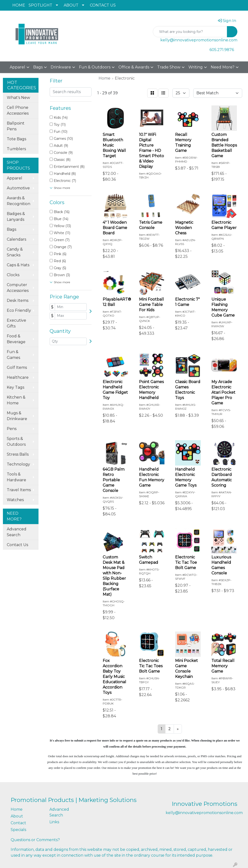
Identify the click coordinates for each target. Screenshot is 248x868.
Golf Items (17, 367)
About (17, 816)
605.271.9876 (222, 50)
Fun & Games (13, 355)
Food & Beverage (16, 339)
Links (54, 822)
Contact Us (17, 545)
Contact (18, 823)
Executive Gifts (16, 323)
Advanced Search (17, 532)
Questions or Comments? (35, 840)
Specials (18, 830)
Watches (15, 500)
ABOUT (71, 5)
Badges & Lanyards (16, 217)
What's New (18, 98)
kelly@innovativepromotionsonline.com (199, 40)
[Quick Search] (190, 32)
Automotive (18, 188)
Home (17, 809)
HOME (19, 5)
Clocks (13, 275)
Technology (18, 464)
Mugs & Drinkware (17, 416)
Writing (196, 67)
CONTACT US (103, 5)
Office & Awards (134, 67)
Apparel (17, 67)
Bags (38, 67)
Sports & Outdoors (16, 441)
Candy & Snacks (15, 252)
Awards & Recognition (19, 201)
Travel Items (19, 490)
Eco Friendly (19, 310)
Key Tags (15, 387)
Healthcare (18, 377)
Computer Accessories (18, 288)
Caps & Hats (18, 265)
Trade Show (169, 67)
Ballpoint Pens (16, 126)
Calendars (16, 239)
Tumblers (16, 149)
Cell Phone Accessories (18, 110)
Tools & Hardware (16, 477)
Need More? (223, 67)
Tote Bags (16, 139)
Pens (12, 429)
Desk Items (18, 300)
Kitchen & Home (16, 400)
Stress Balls (18, 454)
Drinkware (61, 67)
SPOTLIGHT (40, 5)
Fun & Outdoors (95, 67)
